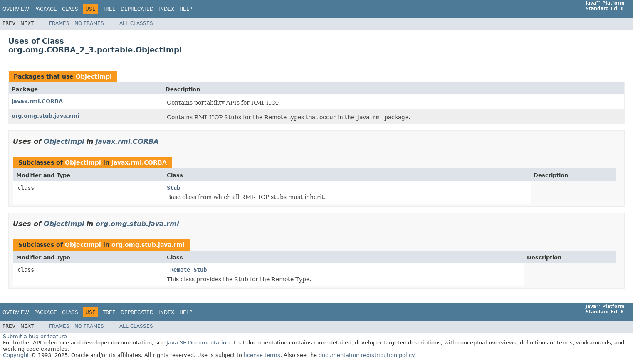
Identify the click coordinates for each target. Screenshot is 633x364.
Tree (109, 9)
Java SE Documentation (198, 343)
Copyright (16, 355)
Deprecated (137, 9)
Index (166, 9)
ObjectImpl (94, 76)
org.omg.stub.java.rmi (45, 116)
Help (186, 9)
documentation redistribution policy (366, 355)
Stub (173, 188)
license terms (262, 355)
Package (46, 9)
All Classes (136, 23)
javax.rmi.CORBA (37, 101)
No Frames (89, 23)
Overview (16, 9)
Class (70, 9)
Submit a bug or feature (35, 336)
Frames (59, 23)
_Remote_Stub (187, 270)
